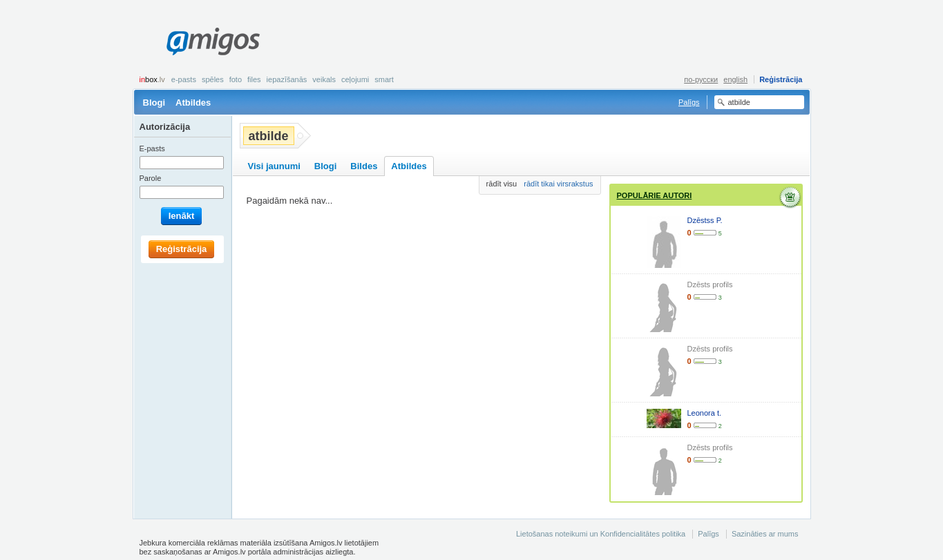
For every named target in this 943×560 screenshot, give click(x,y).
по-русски (701, 79)
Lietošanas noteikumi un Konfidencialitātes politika (601, 534)
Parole (151, 178)
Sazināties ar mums (765, 534)
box (152, 79)
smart (384, 79)
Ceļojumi (355, 79)
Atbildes (193, 103)
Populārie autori (655, 195)
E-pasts (184, 79)
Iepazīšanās (287, 79)
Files (254, 79)
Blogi (154, 103)
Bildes (364, 166)
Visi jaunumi (274, 166)
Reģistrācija (781, 79)
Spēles (213, 79)
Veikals (324, 79)
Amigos (213, 41)
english (735, 79)
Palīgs (689, 102)
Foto (236, 79)
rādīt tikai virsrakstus (558, 184)
